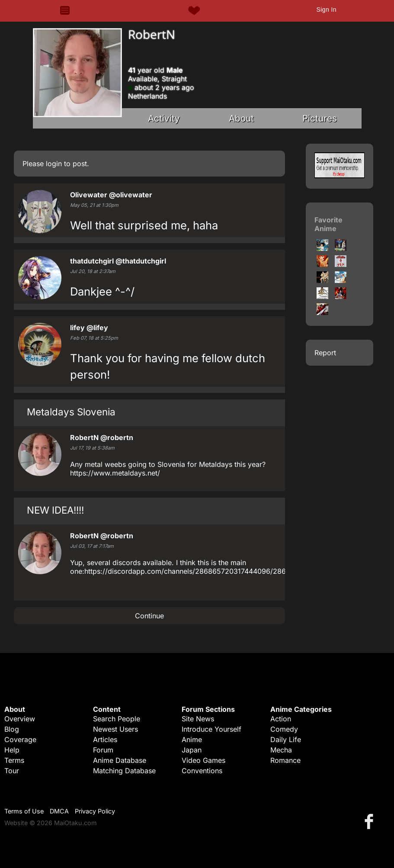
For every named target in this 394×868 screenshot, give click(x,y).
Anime (192, 739)
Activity (164, 118)
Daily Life (286, 739)
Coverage (20, 739)
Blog (12, 729)
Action (281, 719)
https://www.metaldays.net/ (115, 473)
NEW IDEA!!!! (55, 510)
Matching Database (124, 771)
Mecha (281, 750)
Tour (12, 771)
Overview (20, 719)
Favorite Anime (328, 224)
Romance (285, 760)
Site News (198, 719)
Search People (117, 719)
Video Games (203, 760)
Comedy (284, 729)
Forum (103, 750)
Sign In (326, 10)
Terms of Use (24, 811)
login (54, 164)
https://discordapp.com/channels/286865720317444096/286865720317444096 (216, 571)
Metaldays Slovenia (71, 412)
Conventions (202, 771)
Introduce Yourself (211, 729)
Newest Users (115, 729)
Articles (105, 739)
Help (12, 750)
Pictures (320, 118)
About (241, 118)
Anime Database (120, 760)
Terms (14, 760)
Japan (192, 750)
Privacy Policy (95, 811)
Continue (149, 616)
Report (325, 353)
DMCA (59, 811)
